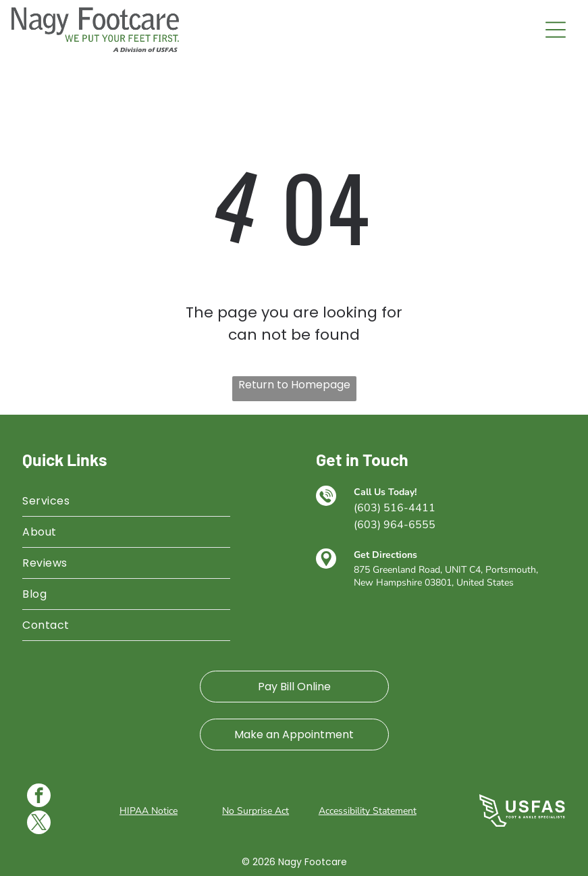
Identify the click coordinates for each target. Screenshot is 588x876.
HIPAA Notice (149, 811)
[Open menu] (556, 30)
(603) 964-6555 (395, 525)
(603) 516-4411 (395, 508)
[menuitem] (126, 501)
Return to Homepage (294, 385)
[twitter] (39, 824)
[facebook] (39, 797)
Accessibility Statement (368, 811)
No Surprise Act (256, 811)
